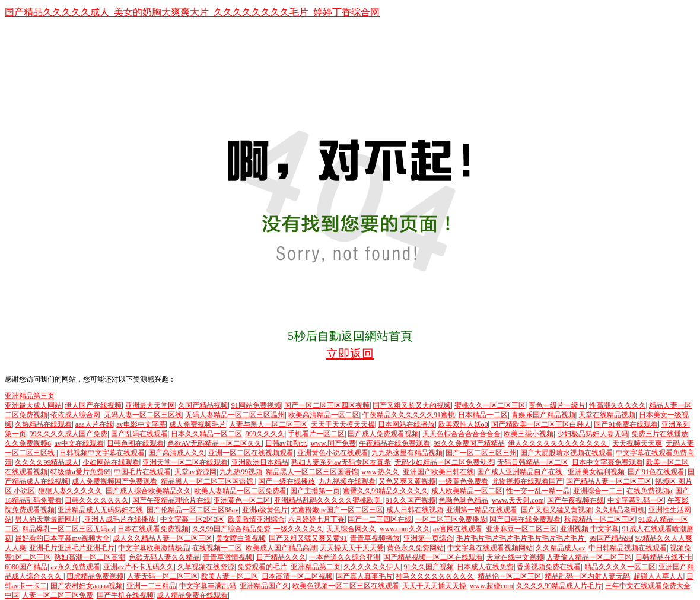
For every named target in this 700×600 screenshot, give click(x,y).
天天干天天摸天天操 (343, 424)
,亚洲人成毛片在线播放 (120, 519)
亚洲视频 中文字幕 (589, 529)
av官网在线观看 (458, 529)
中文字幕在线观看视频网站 (490, 548)
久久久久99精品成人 (47, 462)
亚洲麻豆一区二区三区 (521, 529)
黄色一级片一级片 (557, 405)
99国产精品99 (611, 538)
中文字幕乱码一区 (636, 500)
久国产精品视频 (203, 405)
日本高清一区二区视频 (297, 576)
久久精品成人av (560, 548)
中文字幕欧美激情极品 (154, 548)
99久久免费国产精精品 (469, 443)
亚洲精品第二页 (316, 567)
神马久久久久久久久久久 (435, 576)
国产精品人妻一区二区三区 (609, 481)
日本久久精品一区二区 (206, 434)
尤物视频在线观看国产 (527, 481)
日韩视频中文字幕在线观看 (102, 453)
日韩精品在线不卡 (664, 557)
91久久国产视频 (411, 500)
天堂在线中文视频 (515, 557)
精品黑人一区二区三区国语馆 (312, 472)
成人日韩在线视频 (415, 510)
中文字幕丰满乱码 (208, 586)
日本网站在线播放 (406, 424)
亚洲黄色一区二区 (242, 500)
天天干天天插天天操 (434, 586)
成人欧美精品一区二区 (467, 491)
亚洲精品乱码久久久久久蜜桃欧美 (328, 500)
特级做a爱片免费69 (80, 472)
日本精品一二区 (483, 415)
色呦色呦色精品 (463, 500)
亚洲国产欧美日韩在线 (438, 472)
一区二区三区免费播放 (451, 519)
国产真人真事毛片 (364, 576)
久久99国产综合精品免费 (231, 529)
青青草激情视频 (228, 557)
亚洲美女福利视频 (596, 472)
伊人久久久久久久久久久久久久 (559, 443)
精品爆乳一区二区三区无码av (68, 529)
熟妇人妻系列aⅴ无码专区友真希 (341, 462)
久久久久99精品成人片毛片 (559, 586)
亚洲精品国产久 (265, 586)
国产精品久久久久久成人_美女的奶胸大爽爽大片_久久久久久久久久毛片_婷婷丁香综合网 (192, 12)
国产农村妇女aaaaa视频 (87, 586)
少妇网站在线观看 (111, 462)
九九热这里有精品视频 (407, 453)
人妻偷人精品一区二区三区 (589, 557)
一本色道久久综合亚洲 (345, 557)
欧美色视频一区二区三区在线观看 (346, 586)
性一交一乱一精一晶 (538, 491)
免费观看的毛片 (262, 567)
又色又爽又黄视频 (407, 481)
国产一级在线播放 (287, 481)
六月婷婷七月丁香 (316, 519)
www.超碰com (491, 586)
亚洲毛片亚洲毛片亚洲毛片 (72, 548)
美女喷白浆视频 (241, 538)
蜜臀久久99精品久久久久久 (386, 491)
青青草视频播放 (375, 538)
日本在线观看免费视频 (153, 529)
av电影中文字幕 (141, 424)
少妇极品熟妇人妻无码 (593, 434)
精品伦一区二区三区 (510, 576)
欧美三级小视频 (529, 434)
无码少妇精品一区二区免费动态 (444, 462)
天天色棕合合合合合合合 (462, 434)
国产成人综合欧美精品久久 (148, 491)
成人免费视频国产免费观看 (114, 481)
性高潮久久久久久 (618, 405)
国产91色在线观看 (656, 472)
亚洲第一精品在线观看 (482, 510)
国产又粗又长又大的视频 (412, 405)
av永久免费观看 (75, 567)
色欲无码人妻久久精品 (164, 557)
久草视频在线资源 (206, 567)
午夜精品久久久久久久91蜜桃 (409, 415)
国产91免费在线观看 (626, 424)
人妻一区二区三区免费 (58, 595)
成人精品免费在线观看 (192, 595)
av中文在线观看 (79, 443)
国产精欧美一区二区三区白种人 (541, 424)
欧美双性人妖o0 (463, 424)
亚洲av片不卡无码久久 (139, 567)
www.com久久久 (405, 529)
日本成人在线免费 (485, 567)
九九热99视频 (241, 472)
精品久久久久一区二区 (620, 567)
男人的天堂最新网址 (47, 519)
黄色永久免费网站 (415, 548)
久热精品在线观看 (43, 424)
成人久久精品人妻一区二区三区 (163, 538)
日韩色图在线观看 (135, 443)
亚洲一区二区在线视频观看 (251, 453)
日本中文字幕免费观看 (607, 462)
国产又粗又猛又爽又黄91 (308, 538)
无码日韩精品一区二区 (533, 462)
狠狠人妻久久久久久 (70, 491)
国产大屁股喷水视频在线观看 (567, 453)
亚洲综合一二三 (598, 491)
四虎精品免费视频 (95, 576)
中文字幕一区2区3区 (192, 519)
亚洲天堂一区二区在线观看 (185, 462)
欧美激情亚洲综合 (256, 519)
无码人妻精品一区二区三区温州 (235, 415)
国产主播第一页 (315, 491)
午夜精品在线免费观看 (394, 443)
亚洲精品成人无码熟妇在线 (100, 510)
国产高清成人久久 (177, 453)
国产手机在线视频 (125, 595)
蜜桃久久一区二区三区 (490, 405)
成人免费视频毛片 (198, 424)
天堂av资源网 (195, 472)
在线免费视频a (649, 491)
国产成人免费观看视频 (383, 434)
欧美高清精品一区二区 (324, 415)
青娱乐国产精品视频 (543, 415)
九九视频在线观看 (347, 481)
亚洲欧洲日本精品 (260, 462)
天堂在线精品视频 (607, 415)
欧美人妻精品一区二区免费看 (240, 491)
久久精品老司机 (620, 510)
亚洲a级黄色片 (265, 510)
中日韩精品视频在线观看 (628, 548)
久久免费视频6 (28, 443)
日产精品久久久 (281, 557)
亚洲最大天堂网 (150, 405)
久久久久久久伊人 (372, 567)
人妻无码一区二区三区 (163, 576)
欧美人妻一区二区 (230, 576)
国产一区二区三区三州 (481, 453)
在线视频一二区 (217, 548)
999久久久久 (265, 434)
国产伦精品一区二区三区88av (192, 510)
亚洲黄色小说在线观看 (333, 453)
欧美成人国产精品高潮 (281, 548)
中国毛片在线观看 (142, 472)
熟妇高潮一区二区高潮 (90, 557)
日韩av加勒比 (286, 443)
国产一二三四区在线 (380, 519)
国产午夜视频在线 (575, 500)
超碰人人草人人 (658, 576)
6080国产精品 (26, 567)
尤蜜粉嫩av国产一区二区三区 (337, 510)
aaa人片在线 (94, 424)
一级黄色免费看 (463, 481)
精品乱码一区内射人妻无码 (587, 576)
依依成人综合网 (75, 415)
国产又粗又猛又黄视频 (556, 510)
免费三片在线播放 (660, 434)
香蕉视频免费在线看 (549, 567)
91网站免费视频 (256, 405)
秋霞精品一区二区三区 (600, 519)
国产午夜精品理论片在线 (171, 500)
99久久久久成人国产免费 (68, 434)
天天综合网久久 (351, 529)
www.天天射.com (518, 500)
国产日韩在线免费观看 (525, 519)
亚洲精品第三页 (30, 396)
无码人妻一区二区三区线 (143, 415)
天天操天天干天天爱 (352, 548)
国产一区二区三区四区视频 (327, 405)
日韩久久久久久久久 (97, 500)
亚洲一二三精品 (151, 586)
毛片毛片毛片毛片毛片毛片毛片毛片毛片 (521, 538)
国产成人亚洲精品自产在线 (521, 472)
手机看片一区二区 (316, 434)
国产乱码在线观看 (139, 434)
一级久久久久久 (298, 529)
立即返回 (350, 354)
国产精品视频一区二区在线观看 (433, 557)
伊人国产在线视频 (93, 405)
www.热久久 (380, 472)
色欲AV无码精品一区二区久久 (215, 443)
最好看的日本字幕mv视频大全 (62, 538)
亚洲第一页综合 (428, 538)
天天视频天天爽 (637, 443)
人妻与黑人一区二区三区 (268, 424)
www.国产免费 (333, 443)
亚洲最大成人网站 (33, 405)
